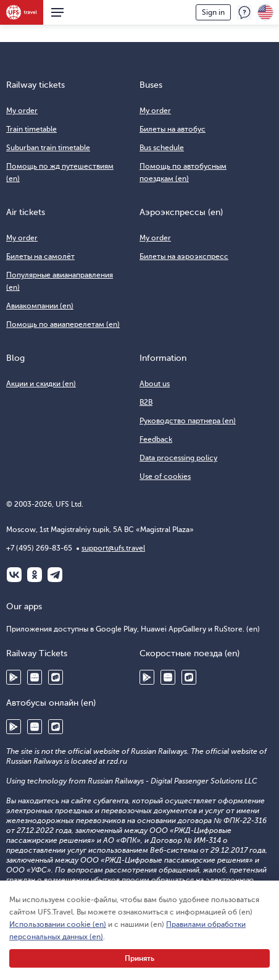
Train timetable (31, 129)
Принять (139, 958)
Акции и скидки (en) (41, 384)
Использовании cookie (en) (58, 924)
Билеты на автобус (173, 129)
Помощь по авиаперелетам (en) (63, 324)
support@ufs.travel (113, 548)
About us (155, 384)
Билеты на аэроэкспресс (184, 256)
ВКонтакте (14, 575)
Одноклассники (35, 575)
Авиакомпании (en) (40, 306)
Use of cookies (165, 476)
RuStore (56, 677)
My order (22, 111)
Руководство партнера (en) (188, 421)
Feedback (244, 12)
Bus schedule (162, 148)
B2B (146, 402)
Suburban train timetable (48, 148)
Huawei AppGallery (35, 677)
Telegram (55, 575)
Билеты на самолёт (40, 256)
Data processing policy (178, 458)
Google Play (14, 677)
